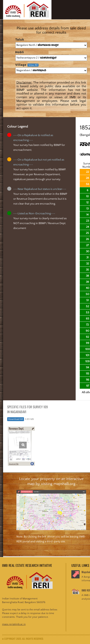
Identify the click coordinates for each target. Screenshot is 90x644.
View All (33, 65)
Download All (16, 419)
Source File (14, 464)
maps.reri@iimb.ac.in (14, 624)
